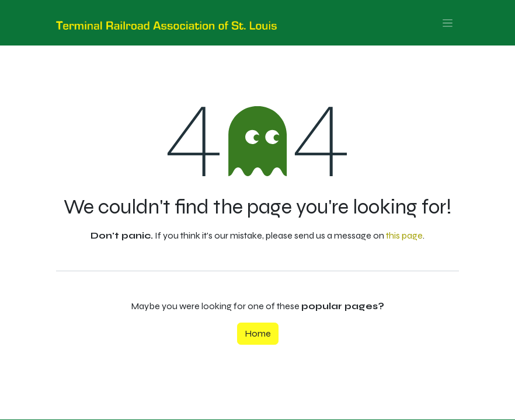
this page (404, 235)
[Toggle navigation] (448, 23)
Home (258, 333)
